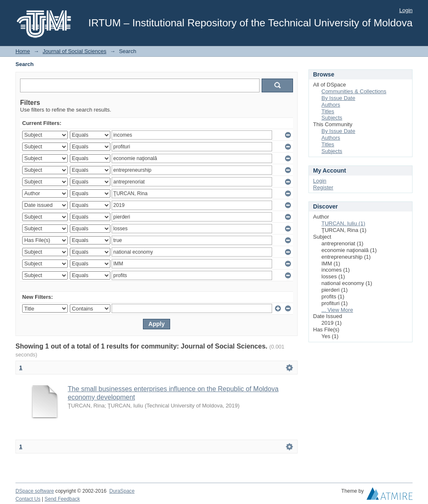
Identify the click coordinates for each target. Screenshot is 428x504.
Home (23, 51)
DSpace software (35, 491)
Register (323, 187)
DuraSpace (122, 491)
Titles (328, 111)
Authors (331, 105)
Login (406, 10)
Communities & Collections (354, 91)
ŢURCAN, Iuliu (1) (343, 223)
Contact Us (28, 499)
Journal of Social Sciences (74, 51)
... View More (337, 310)
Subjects (332, 118)
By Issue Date (338, 98)
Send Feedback (62, 499)
